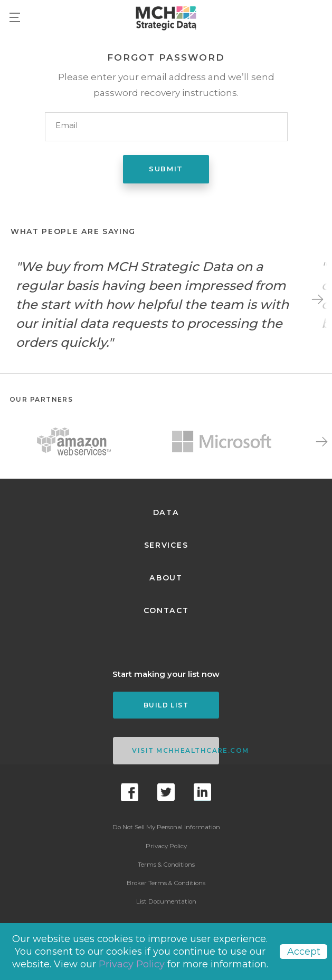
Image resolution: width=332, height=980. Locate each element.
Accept (304, 952)
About (166, 578)
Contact (166, 610)
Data (166, 512)
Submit (166, 169)
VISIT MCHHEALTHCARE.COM (175, 750)
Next (317, 299)
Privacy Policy (166, 846)
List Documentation (166, 901)
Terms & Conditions (166, 865)
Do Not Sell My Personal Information (166, 827)
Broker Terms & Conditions (166, 883)
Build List (166, 705)
